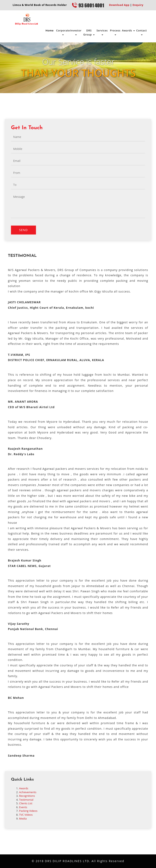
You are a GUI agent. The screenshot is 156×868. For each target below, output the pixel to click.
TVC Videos (26, 815)
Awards (128, 30)
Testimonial (26, 800)
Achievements (28, 792)
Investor (76, 32)
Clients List (26, 803)
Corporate (63, 32)
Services (102, 32)
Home (50, 30)
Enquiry (138, 5)
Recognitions (27, 796)
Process (115, 32)
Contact (142, 32)
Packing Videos (28, 811)
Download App (119, 5)
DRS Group (89, 32)
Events (23, 807)
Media (23, 819)
